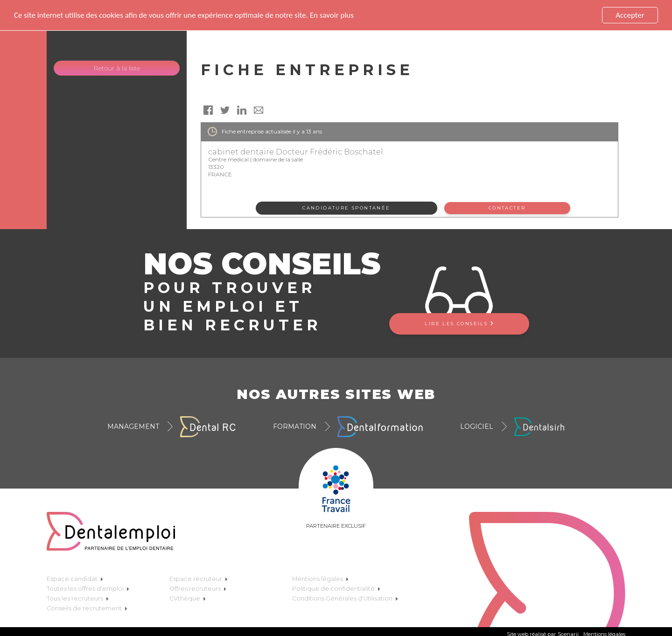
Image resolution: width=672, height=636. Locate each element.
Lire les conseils (459, 324)
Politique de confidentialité (336, 589)
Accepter (630, 15)
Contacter (507, 208)
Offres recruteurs (198, 589)
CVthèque (188, 598)
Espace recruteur (199, 579)
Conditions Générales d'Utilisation (345, 598)
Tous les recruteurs (78, 598)
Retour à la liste (117, 68)
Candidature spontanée (346, 208)
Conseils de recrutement (87, 608)
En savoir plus (332, 15)
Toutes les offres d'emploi (88, 589)
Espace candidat (75, 579)
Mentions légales (320, 579)
